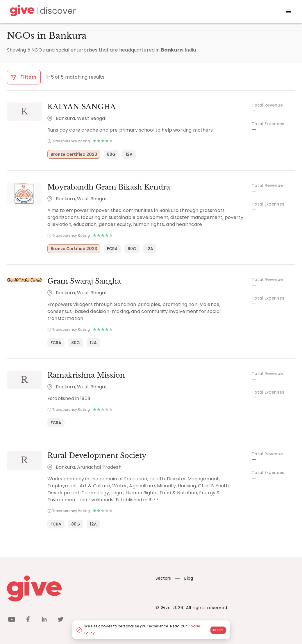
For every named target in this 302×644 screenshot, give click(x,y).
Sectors (163, 578)
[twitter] (60, 620)
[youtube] (12, 620)
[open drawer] (288, 11)
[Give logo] (77, 588)
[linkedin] (44, 620)
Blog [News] (184, 578)
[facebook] (28, 620)
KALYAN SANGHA (81, 107)
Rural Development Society (97, 455)
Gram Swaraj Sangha (84, 281)
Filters (24, 77)
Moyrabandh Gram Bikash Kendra (108, 187)
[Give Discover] (42, 11)
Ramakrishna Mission (86, 375)
